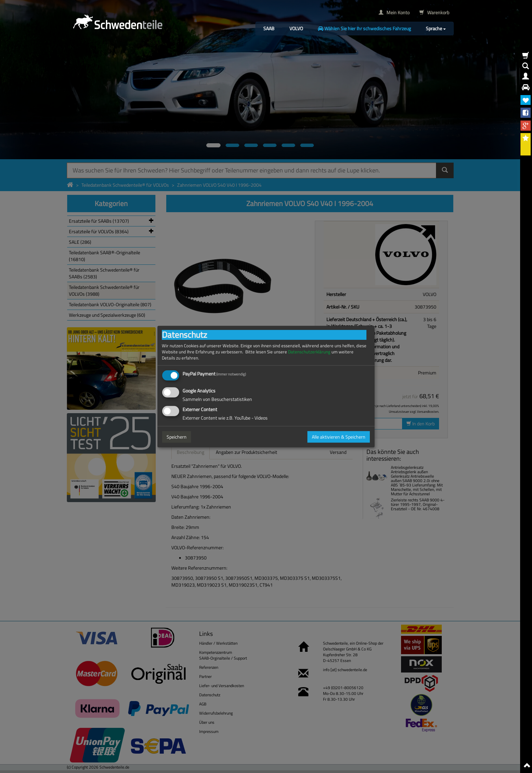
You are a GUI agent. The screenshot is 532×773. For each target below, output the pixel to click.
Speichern (177, 437)
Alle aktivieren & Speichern (339, 437)
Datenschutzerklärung (309, 352)
